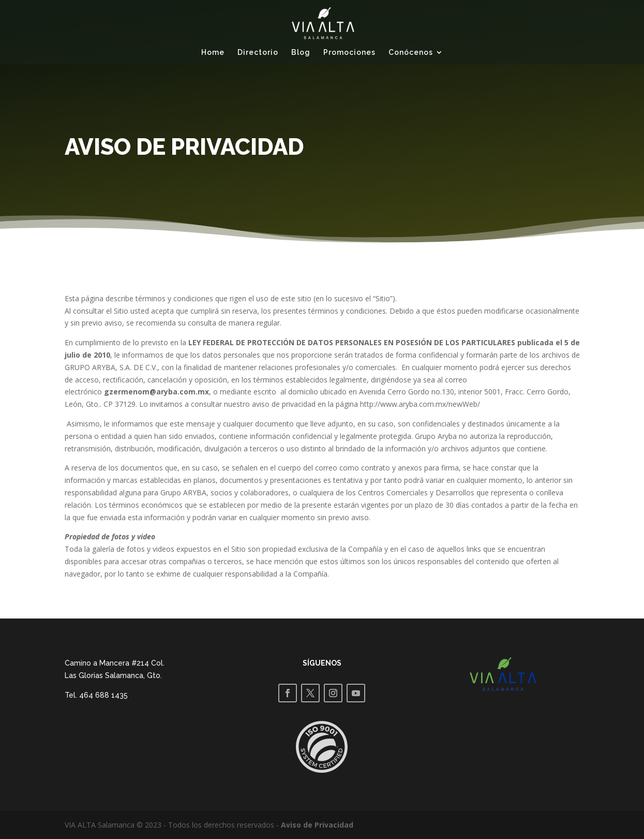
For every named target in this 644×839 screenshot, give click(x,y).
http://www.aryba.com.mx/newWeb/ (420, 404)
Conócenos (411, 53)
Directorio (258, 53)
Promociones (349, 53)
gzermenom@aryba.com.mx (156, 392)
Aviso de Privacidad (317, 825)
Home (213, 53)
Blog (301, 53)
